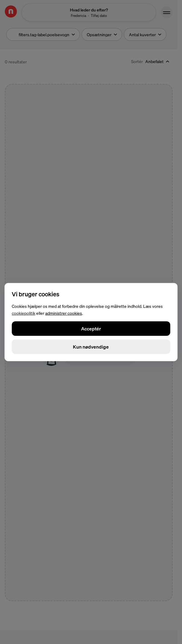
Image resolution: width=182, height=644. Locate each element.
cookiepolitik (24, 313)
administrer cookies (64, 313)
